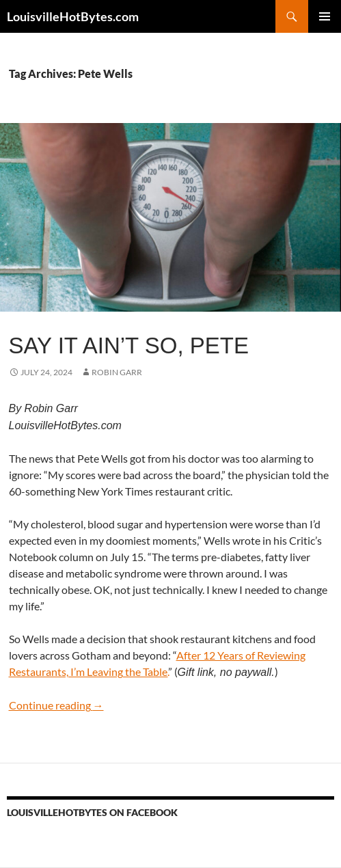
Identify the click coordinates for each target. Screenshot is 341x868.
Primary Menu (325, 16)
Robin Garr (117, 372)
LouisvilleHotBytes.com (73, 16)
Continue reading (56, 705)
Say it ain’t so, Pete (129, 345)
